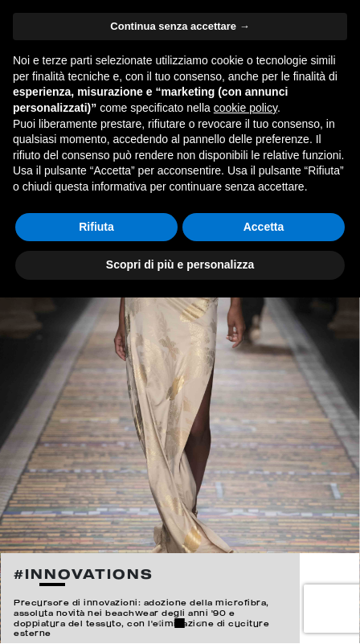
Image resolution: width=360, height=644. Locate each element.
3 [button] (201, 623)
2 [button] (180, 623)
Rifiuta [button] (96, 227)
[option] (180, 322)
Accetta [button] (264, 227)
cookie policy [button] (245, 108)
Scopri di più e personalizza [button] (180, 265)
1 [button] (160, 623)
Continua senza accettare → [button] (180, 26)
